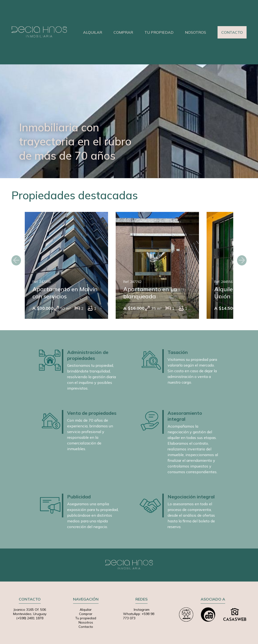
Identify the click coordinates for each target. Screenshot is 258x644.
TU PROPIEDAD (159, 32)
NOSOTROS (196, 32)
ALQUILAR (93, 32)
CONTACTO (232, 32)
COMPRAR (123, 32)
